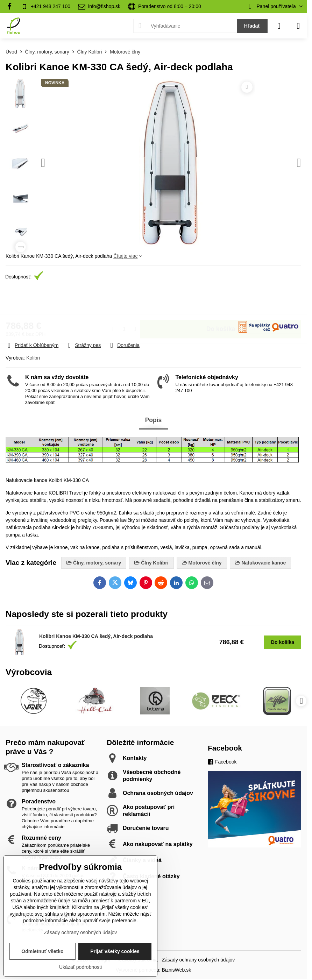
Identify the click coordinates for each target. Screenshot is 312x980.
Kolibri (33, 358)
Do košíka (221, 301)
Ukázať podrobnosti (80, 967)
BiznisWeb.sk (177, 970)
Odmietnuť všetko (42, 951)
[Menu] (298, 26)
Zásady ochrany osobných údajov (198, 960)
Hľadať (252, 26)
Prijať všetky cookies (115, 951)
